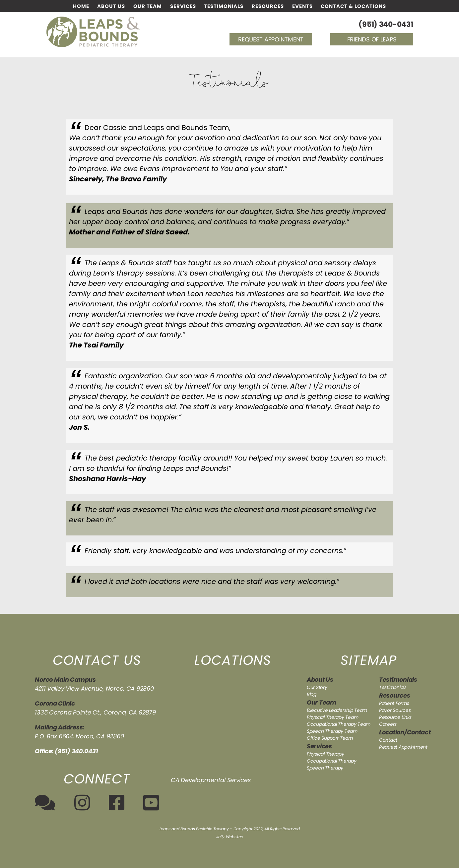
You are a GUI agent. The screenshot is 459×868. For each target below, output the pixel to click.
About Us (111, 6)
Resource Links (395, 717)
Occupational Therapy (332, 761)
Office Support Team (330, 738)
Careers (388, 724)
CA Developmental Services (211, 780)
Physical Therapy (326, 754)
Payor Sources (395, 710)
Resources (268, 6)
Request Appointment (271, 39)
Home (81, 6)
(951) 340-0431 (386, 24)
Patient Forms (394, 703)
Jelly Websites (229, 837)
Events (302, 6)
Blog (312, 694)
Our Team (148, 6)
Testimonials (224, 6)
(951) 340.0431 (76, 751)
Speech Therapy (325, 768)
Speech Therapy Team (332, 731)
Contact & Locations (353, 6)
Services (183, 6)
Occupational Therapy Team (339, 724)
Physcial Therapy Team (332, 717)
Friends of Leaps (372, 39)
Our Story (317, 687)
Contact (388, 740)
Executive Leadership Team (337, 710)
